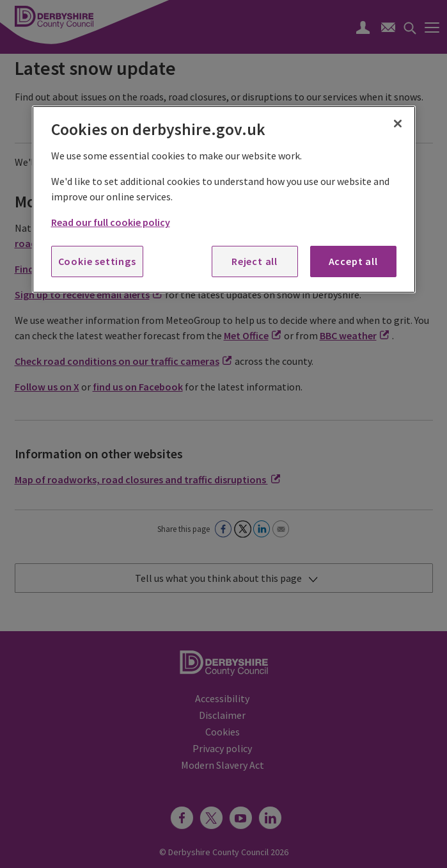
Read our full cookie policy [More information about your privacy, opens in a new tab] (111, 222)
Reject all (255, 261)
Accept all (353, 261)
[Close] (398, 124)
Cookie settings (97, 261)
